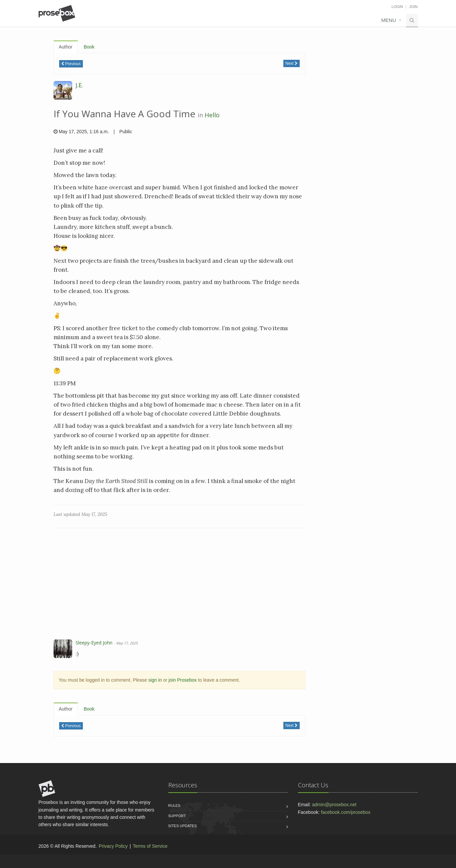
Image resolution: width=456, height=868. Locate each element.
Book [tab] (89, 47)
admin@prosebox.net (334, 805)
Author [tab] (66, 47)
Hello (212, 115)
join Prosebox (183, 680)
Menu (388, 20)
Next (292, 63)
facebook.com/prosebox (346, 812)
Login (397, 7)
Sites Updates (183, 826)
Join (413, 7)
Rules (174, 806)
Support (177, 816)
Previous (71, 64)
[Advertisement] (180, 585)
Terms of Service (150, 846)
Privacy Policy (113, 846)
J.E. (79, 85)
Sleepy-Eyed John (94, 643)
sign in (155, 680)
